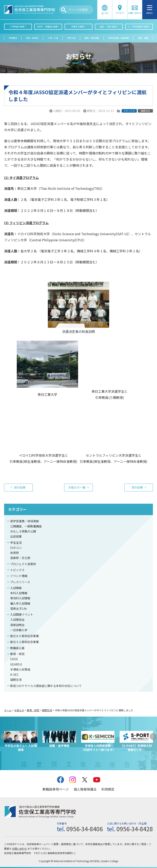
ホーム (8, 710)
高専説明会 (17, 625)
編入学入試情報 (20, 603)
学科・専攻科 (32, 38)
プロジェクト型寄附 (23, 564)
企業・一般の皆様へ (109, 27)
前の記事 (20, 487)
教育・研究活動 (92, 38)
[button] (4, 737)
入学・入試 (53, 38)
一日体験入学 (19, 630)
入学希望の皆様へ (18, 27)
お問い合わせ (19, 848)
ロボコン (16, 548)
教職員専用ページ (56, 789)
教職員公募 (17, 648)
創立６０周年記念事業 (25, 636)
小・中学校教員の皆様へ (139, 27)
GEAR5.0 (16, 664)
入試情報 (16, 588)
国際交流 (16, 680)
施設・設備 (143, 38)
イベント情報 (19, 576)
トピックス (17, 570)
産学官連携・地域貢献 (119, 38)
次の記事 (137, 487)
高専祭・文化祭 (20, 558)
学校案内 (13, 38)
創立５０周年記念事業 (25, 642)
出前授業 (16, 536)
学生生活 (71, 38)
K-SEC (14, 674)
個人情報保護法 (85, 789)
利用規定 (108, 789)
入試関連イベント (22, 614)
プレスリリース (20, 582)
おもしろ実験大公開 (23, 531)
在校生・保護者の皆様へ (48, 27)
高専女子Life (19, 608)
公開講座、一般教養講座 (26, 526)
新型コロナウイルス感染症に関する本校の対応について (46, 686)
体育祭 (15, 553)
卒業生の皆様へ (78, 27)
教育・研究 (17, 654)
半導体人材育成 (20, 669)
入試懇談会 (17, 620)
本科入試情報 (19, 593)
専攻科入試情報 (20, 598)
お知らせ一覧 (77, 487)
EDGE (14, 659)
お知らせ (19, 710)
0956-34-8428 (135, 829)
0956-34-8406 (85, 829)
